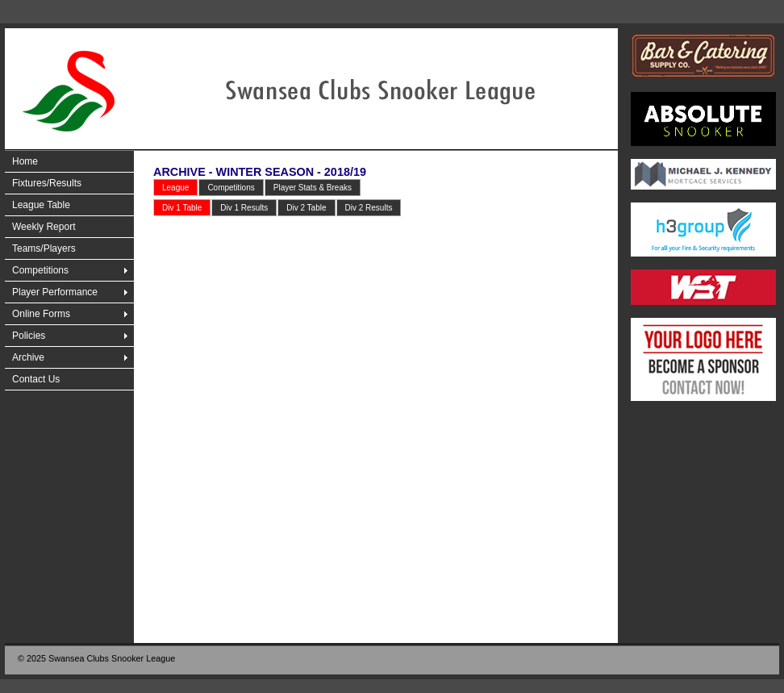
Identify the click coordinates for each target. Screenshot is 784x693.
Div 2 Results (369, 208)
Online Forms (41, 314)
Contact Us (36, 379)
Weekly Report (44, 227)
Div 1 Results (244, 208)
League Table (41, 205)
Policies (29, 336)
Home (25, 161)
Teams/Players (44, 248)
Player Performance (55, 292)
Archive (28, 357)
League (175, 188)
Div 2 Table (306, 208)
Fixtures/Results (47, 183)
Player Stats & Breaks (313, 188)
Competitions (40, 270)
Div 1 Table (182, 208)
